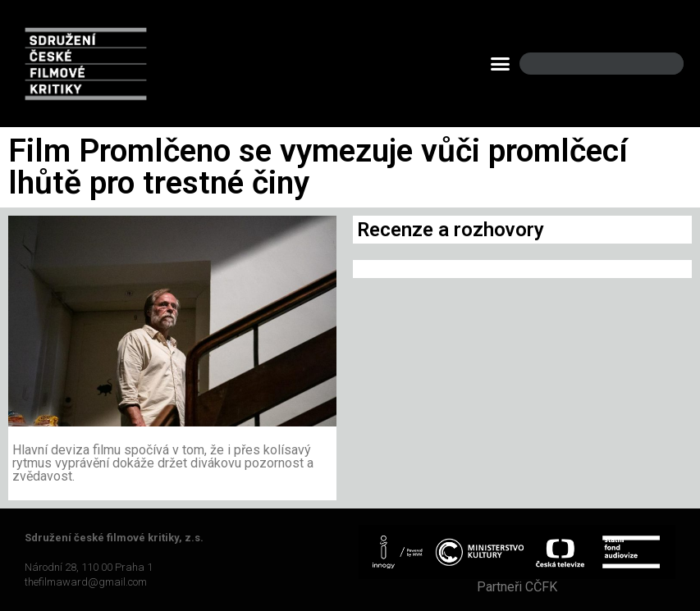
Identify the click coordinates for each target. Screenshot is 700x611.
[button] (501, 64)
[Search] (657, 64)
